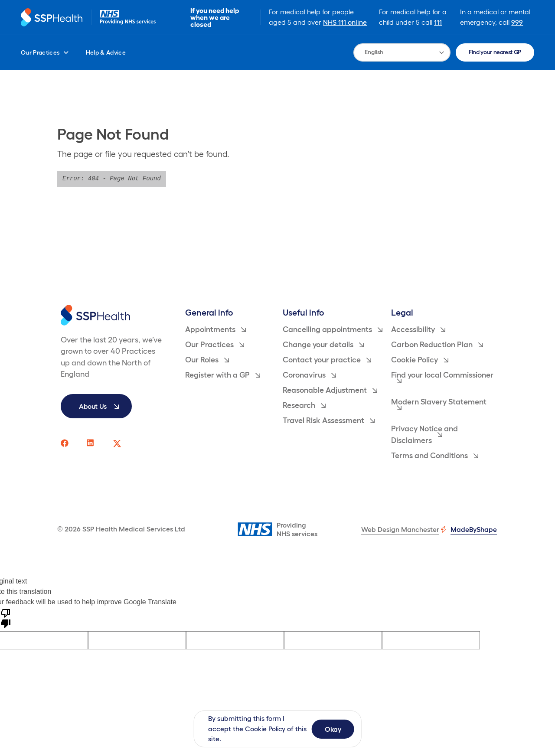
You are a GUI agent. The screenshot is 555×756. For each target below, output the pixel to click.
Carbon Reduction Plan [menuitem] (437, 345)
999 (517, 22)
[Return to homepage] (52, 18)
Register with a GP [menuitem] (223, 375)
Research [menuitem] (304, 405)
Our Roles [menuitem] (207, 360)
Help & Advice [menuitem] (106, 52)
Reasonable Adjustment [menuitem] (330, 390)
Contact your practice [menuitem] (327, 360)
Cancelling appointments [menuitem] (333, 329)
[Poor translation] (6, 618)
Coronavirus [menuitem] (309, 375)
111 (438, 22)
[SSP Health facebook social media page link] (65, 443)
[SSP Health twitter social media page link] (117, 443)
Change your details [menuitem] (323, 345)
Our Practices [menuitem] (45, 52)
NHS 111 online (346, 22)
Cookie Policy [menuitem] (420, 360)
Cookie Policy (266, 729)
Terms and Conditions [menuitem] (435, 456)
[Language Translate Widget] (402, 52)
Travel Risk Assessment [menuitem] (329, 420)
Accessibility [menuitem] (418, 329)
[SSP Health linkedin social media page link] (91, 443)
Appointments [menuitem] (215, 329)
